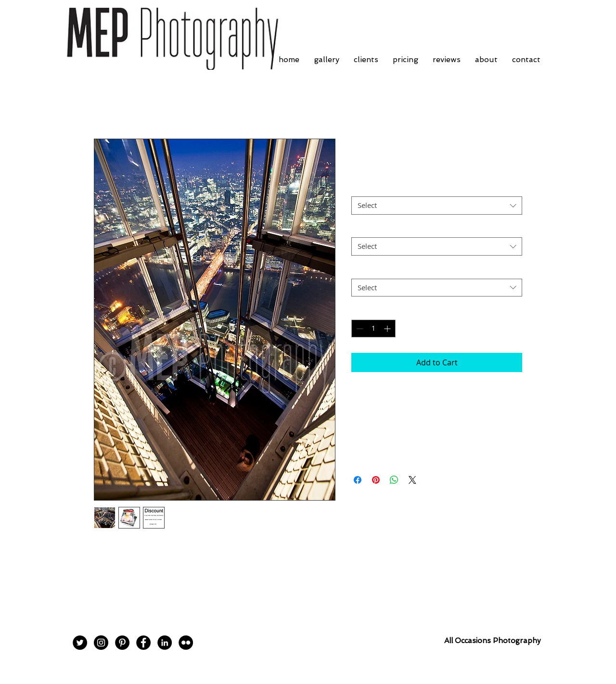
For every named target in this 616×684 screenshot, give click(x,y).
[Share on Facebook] (358, 480)
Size (358, 229)
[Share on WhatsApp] (394, 480)
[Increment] (388, 329)
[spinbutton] (373, 329)
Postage (364, 270)
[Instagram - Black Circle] (101, 643)
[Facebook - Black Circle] (143, 643)
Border (362, 188)
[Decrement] (359, 329)
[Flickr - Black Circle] (186, 643)
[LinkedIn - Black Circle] (165, 643)
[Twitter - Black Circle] (80, 643)
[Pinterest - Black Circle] (122, 643)
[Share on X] (412, 480)
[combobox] (437, 206)
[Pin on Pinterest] (376, 480)
